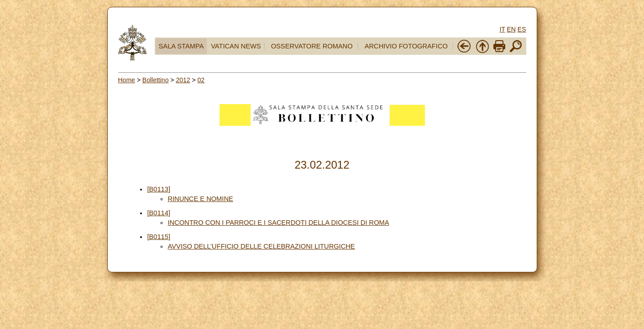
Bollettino (156, 80)
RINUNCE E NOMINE (200, 199)
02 (201, 80)
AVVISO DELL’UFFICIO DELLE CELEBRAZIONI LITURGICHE (261, 246)
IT (502, 29)
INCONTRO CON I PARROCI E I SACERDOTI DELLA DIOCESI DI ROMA (278, 223)
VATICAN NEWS (236, 46)
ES (522, 29)
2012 (183, 80)
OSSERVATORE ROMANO (312, 46)
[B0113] (159, 189)
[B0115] (159, 237)
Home (127, 80)
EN (511, 29)
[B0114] (159, 213)
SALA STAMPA (181, 46)
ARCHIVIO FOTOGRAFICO (406, 46)
